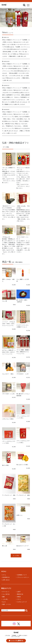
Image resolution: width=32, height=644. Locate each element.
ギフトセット (6, 592)
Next (29, 18)
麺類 (3, 597)
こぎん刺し (5, 599)
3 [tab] (17, 29)
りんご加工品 (6, 594)
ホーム (4, 575)
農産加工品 (20, 594)
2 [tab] (15, 29)
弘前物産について (21, 575)
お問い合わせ (5, 580)
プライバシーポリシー (23, 577)
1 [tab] (12, 29)
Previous (3, 18)
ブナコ (19, 599)
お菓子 (19, 592)
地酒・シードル (6, 604)
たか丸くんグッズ (22, 602)
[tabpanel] (16, 18)
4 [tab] (20, 29)
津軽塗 (19, 597)
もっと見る (16, 556)
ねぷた (4, 602)
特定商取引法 (5, 577)
